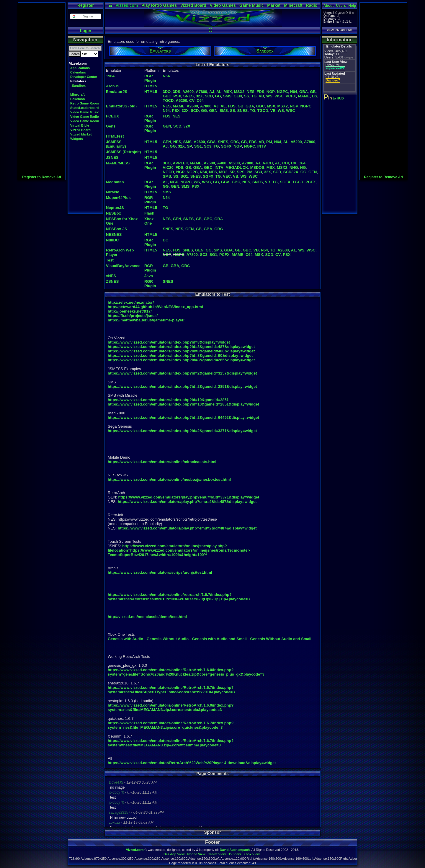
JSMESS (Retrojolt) (123, 152)
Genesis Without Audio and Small (281, 639)
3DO (167, 92)
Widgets (77, 139)
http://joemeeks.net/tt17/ (130, 311)
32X (199, 96)
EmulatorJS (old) (121, 106)
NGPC (282, 92)
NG (303, 167)
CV (192, 100)
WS (269, 96)
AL (219, 92)
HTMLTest (115, 136)
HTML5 (151, 86)
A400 (222, 163)
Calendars (78, 72)
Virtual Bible (80, 125)
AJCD (268, 163)
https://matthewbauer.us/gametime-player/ (146, 320)
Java (149, 276)
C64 (200, 100)
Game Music (251, 5)
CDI (285, 163)
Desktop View (174, 854)
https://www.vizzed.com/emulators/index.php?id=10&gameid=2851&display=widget (183, 404)
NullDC (112, 240)
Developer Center (84, 77)
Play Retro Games (159, 5)
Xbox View (252, 854)
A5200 (182, 100)
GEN (238, 96)
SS (247, 96)
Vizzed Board (193, 5)
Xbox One (149, 221)
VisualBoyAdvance (123, 266)
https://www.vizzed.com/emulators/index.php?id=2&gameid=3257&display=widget (182, 373)
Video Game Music (85, 112)
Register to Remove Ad (42, 177)
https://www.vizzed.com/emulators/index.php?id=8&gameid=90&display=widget (180, 355)
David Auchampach (235, 850)
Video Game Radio (85, 117)
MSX (228, 92)
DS (315, 96)
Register (86, 5)
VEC (227, 176)
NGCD (168, 172)
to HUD (334, 98)
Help (352, 6)
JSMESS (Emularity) (116, 144)
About (329, 6)
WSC (279, 96)
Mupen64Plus (118, 198)
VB (261, 96)
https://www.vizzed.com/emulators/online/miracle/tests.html (162, 462)
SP (189, 146)
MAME (304, 96)
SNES (188, 96)
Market (274, 5)
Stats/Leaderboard (85, 108)
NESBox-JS (117, 229)
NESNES (114, 234)
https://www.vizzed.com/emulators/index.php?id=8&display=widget (169, 342)
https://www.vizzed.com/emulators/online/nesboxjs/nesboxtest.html (169, 479)
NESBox (113, 213)
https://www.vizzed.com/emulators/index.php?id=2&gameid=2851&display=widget (182, 386)
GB (313, 92)
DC (165, 240)
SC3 (208, 146)
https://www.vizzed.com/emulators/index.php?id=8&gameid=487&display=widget (181, 347)
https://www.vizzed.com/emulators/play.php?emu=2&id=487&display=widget (187, 528)
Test (110, 260)
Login (86, 31)
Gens (111, 126)
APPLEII (180, 163)
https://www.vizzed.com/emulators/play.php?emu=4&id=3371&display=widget (189, 497)
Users (341, 6)
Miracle (113, 192)
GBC (167, 96)
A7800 (202, 92)
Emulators (78, 81)
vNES (111, 276)
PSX (177, 96)
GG (218, 96)
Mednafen (115, 182)
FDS (261, 92)
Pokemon (78, 99)
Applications (80, 68)
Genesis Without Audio (168, 639)
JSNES (112, 157)
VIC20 (168, 167)
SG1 (198, 146)
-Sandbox (78, 86)
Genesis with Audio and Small (219, 639)
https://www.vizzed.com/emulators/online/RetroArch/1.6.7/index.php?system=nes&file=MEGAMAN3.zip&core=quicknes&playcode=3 (171, 725)
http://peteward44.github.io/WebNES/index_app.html (155, 307)
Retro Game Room (85, 103)
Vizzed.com (127, 5)
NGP (271, 92)
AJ (212, 92)
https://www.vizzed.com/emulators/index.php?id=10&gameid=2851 (168, 400)
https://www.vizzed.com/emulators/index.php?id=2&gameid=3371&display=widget (182, 431)
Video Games (223, 5)
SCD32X (291, 172)
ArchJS (113, 86)
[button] (85, 16)
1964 (110, 76)
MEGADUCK (237, 167)
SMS (227, 96)
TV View (235, 854)
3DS (176, 92)
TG (254, 96)
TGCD (168, 100)
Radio (312, 5)
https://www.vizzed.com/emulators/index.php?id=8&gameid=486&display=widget (181, 351)
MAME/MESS (118, 163)
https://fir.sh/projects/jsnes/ (133, 316)
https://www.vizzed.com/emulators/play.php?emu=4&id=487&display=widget (187, 502)
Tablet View (217, 854)
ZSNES (112, 281)
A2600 (188, 92)
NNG (294, 167)
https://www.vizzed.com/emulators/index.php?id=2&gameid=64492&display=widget (183, 417)
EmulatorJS (117, 92)
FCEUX (112, 116)
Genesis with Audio (125, 639)
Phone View (196, 854)
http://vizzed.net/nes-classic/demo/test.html (147, 617)
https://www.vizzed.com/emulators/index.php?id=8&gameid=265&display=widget (181, 360)
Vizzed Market (81, 134)
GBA (304, 92)
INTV (262, 146)
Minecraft (293, 5)
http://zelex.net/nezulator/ (131, 302)
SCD (209, 96)
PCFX (291, 96)
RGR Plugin (150, 78)
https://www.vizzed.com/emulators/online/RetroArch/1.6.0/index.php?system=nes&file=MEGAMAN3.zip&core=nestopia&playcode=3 (171, 707)
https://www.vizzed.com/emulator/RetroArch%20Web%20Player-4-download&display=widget (192, 763)
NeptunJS (115, 208)
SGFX (226, 146)
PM (269, 142)
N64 (166, 76)
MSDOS (257, 167)
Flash (149, 213)
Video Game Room (85, 121)
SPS (241, 172)
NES (251, 92)
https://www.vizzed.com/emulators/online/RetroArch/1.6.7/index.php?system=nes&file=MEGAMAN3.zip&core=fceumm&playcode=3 (171, 743)
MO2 (223, 172)
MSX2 (239, 92)
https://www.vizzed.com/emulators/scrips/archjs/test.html (160, 572)
